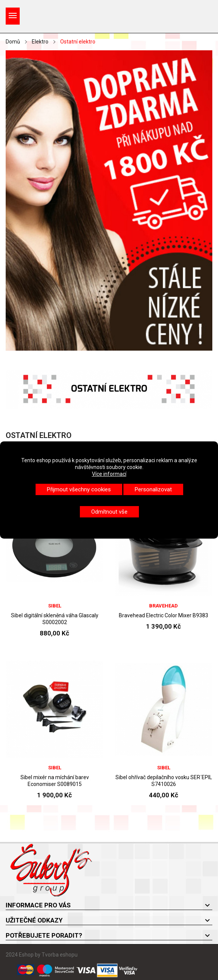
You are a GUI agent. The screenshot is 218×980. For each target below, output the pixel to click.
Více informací (109, 474)
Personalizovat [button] (153, 489)
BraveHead (163, 606)
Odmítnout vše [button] (109, 512)
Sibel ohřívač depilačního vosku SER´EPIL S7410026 (164, 781)
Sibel (55, 606)
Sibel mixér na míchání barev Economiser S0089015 (55, 781)
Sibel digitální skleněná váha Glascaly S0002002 (55, 619)
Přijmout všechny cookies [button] (79, 489)
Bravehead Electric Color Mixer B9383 (163, 615)
